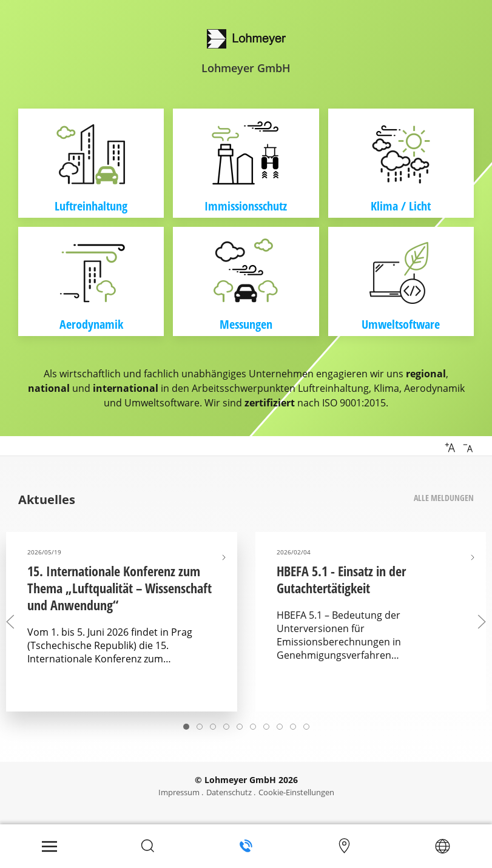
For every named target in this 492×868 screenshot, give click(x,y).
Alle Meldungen (444, 498)
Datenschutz (229, 792)
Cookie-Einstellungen (296, 792)
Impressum (179, 792)
